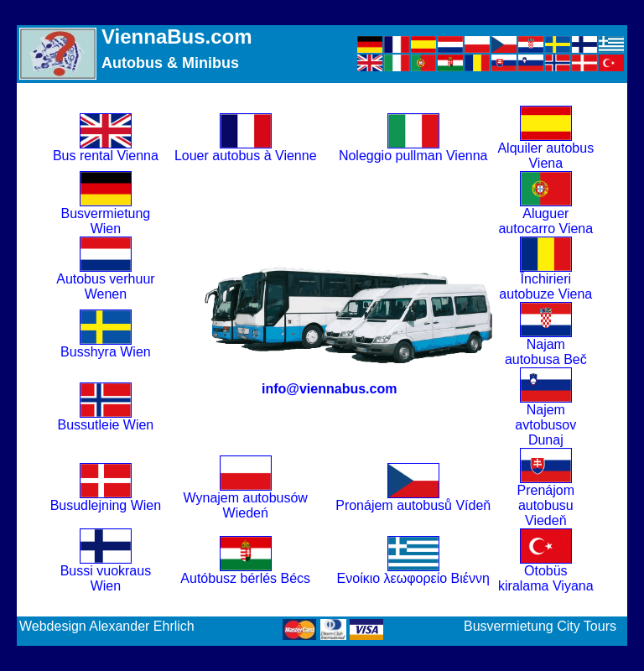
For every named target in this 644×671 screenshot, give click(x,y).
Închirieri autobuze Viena (545, 281)
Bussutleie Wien (106, 419)
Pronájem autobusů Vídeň (413, 499)
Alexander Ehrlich (141, 626)
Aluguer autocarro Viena (545, 215)
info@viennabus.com (329, 389)
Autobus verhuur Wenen (105, 281)
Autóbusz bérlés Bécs (245, 572)
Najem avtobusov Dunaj (545, 419)
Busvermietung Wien (106, 215)
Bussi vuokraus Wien (106, 572)
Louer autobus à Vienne (246, 150)
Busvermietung (509, 626)
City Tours (587, 626)
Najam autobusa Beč (546, 346)
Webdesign (53, 626)
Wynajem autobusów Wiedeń (246, 499)
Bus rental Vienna (106, 150)
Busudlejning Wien (106, 499)
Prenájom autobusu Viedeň (546, 499)
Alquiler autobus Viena (545, 150)
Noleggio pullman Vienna (413, 150)
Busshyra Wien (106, 346)
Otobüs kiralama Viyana (546, 572)
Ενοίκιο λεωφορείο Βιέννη (413, 572)
